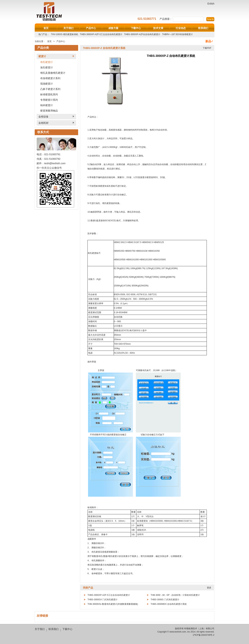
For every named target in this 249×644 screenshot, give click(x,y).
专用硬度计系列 (49, 100)
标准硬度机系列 (49, 94)
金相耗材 (43, 123)
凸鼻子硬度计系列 (50, 89)
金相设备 (43, 117)
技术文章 (158, 28)
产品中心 (91, 28)
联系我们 (203, 28)
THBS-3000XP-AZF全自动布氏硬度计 (142, 34)
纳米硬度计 (47, 105)
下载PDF (207, 48)
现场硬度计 (47, 84)
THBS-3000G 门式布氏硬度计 (165, 600)
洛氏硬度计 (47, 67)
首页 (46, 28)
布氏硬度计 (47, 62)
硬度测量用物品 (49, 111)
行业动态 (181, 28)
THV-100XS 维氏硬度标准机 (65, 34)
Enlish (211, 4)
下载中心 (136, 28)
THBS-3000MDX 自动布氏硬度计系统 (169, 604)
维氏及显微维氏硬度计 (53, 73)
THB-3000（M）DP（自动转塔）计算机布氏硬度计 (175, 595)
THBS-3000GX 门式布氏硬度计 (102, 600)
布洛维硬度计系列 (50, 78)
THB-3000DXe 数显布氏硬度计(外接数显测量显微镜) (113, 604)
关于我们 (68, 28)
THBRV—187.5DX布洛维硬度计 (177, 34)
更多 (209, 588)
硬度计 (42, 56)
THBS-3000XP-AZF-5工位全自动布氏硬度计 (101, 34)
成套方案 (113, 28)
